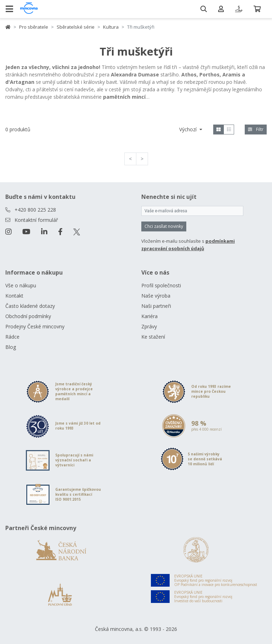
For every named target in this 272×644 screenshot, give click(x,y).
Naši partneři (156, 306)
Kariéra (149, 316)
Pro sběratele (34, 27)
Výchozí (189, 129)
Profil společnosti (161, 285)
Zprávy (149, 326)
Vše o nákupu (21, 285)
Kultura (111, 27)
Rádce (12, 337)
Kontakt (14, 296)
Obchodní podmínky (28, 316)
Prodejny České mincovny (35, 326)
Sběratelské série (76, 27)
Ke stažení (153, 337)
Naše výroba (156, 296)
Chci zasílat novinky (164, 226)
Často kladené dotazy (30, 306)
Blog (11, 347)
